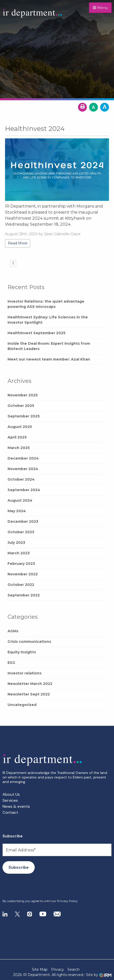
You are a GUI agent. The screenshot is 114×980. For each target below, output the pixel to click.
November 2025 (23, 395)
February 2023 (21, 564)
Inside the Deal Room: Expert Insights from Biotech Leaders (49, 346)
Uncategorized (22, 705)
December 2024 (23, 458)
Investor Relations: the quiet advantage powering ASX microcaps (46, 304)
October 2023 (21, 532)
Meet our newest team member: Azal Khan (49, 359)
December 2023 (23, 521)
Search (73, 969)
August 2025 (20, 427)
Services (10, 800)
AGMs (13, 631)
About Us (11, 794)
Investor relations (25, 673)
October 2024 (21, 479)
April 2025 (17, 437)
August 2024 (20, 500)
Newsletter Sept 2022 (29, 694)
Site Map (40, 969)
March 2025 (19, 448)
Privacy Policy (67, 901)
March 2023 (19, 553)
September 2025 (24, 416)
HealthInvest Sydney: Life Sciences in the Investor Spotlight (48, 320)
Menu (100, 8)
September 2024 (24, 490)
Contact (10, 812)
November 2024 (23, 469)
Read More (18, 243)
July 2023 (16, 543)
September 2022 (24, 595)
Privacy (58, 969)
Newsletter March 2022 (30, 684)
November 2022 (23, 574)
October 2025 (21, 406)
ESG (11, 663)
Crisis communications (29, 642)
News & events (16, 806)
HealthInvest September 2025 (36, 333)
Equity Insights (22, 652)
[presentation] (33, 886)
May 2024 (17, 511)
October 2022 (21, 585)
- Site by (98, 975)
